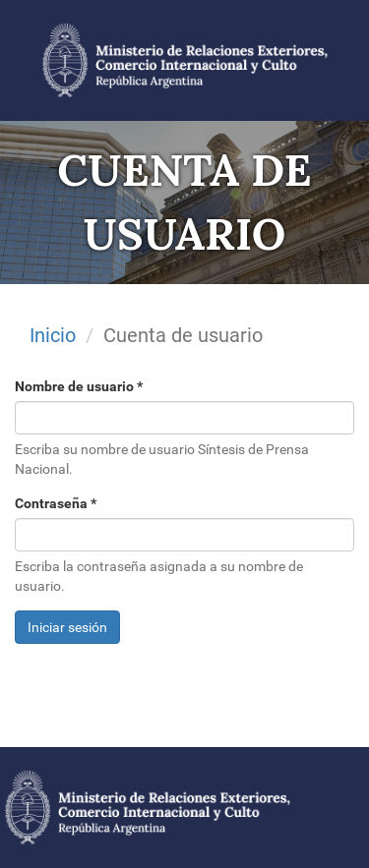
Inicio (53, 335)
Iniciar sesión (67, 627)
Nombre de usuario (79, 386)
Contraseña (56, 503)
